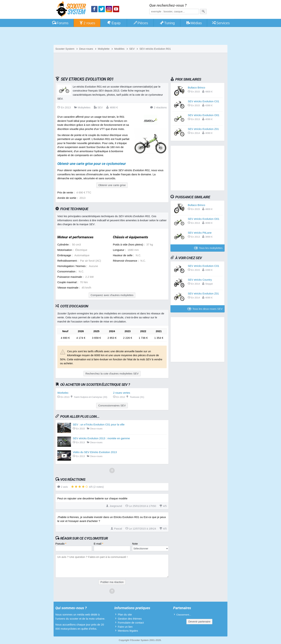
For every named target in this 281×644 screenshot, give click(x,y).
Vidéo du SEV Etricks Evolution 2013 (95, 452)
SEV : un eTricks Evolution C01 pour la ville (99, 424)
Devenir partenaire (199, 621)
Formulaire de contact (131, 623)
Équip (114, 23)
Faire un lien (125, 627)
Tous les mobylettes (208, 248)
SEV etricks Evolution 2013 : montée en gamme (101, 438)
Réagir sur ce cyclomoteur (84, 538)
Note (135, 544)
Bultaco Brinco (197, 87)
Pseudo (61, 544)
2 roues (87, 23)
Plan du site (125, 614)
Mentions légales (128, 631)
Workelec (63, 393)
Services (221, 23)
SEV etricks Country (200, 280)
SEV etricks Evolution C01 (203, 101)
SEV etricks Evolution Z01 (203, 129)
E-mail (98, 544)
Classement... (184, 615)
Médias (194, 23)
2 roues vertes (122, 393)
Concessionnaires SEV (112, 405)
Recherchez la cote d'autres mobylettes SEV (112, 373)
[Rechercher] (203, 11)
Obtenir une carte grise (112, 185)
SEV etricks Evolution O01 (204, 115)
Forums (60, 23)
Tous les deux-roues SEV (205, 309)
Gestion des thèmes (130, 619)
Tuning (167, 23)
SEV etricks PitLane (200, 233)
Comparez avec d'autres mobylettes (112, 295)
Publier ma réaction (112, 582)
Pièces (140, 23)
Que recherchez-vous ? (168, 5)
